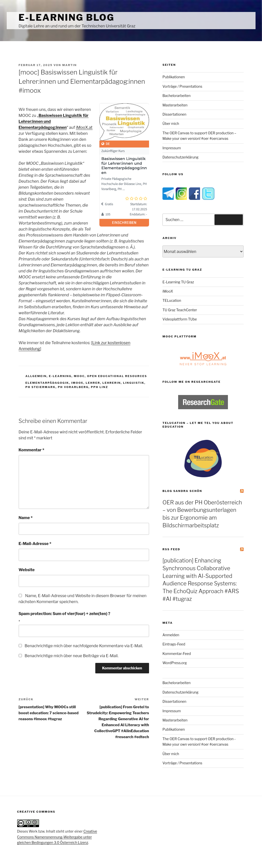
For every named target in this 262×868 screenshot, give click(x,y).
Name (26, 518)
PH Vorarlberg (73, 387)
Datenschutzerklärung (181, 157)
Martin (70, 65)
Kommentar (32, 450)
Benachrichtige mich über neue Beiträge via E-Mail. (72, 656)
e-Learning (60, 376)
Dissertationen (174, 114)
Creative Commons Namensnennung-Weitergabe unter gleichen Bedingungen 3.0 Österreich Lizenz (57, 837)
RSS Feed (171, 549)
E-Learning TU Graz (178, 282)
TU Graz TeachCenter (180, 310)
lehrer (93, 383)
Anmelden (171, 635)
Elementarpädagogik (47, 383)
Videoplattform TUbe (180, 319)
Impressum (172, 148)
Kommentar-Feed (177, 654)
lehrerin (111, 383)
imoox (78, 383)
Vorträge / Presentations (182, 86)
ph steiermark (40, 387)
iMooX (168, 291)
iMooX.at (84, 127)
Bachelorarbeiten (177, 96)
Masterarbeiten (175, 105)
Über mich (171, 123)
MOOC (79, 376)
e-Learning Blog (67, 17)
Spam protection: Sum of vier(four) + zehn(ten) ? (65, 614)
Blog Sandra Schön (182, 491)
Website (27, 570)
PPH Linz (99, 387)
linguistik (134, 383)
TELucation (172, 300)
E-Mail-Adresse (35, 544)
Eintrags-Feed (174, 644)
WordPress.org (175, 663)
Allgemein (36, 376)
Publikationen (174, 77)
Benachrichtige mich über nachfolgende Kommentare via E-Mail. (84, 646)
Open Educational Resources (117, 376)
